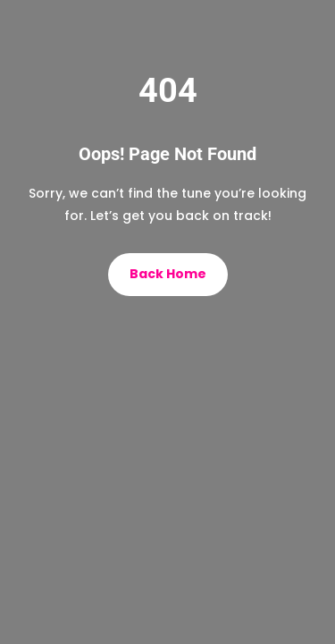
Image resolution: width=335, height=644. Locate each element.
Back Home (168, 274)
